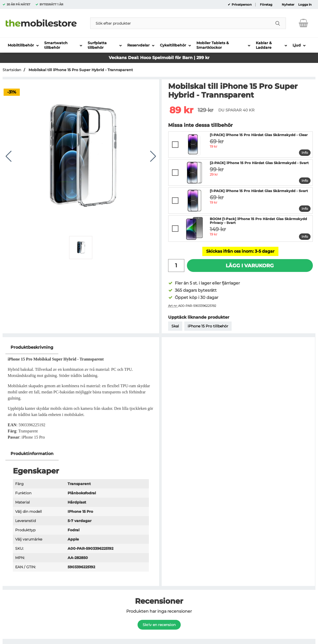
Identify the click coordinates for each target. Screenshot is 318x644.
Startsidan (12, 70)
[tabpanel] (81, 394)
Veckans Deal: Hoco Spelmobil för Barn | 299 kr (159, 58)
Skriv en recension (159, 625)
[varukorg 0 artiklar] (303, 23)
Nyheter (288, 5)
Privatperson (241, 5)
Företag (266, 5)
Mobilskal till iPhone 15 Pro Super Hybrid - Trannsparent (80, 70)
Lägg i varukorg (250, 266)
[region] (81, 348)
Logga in (305, 5)
